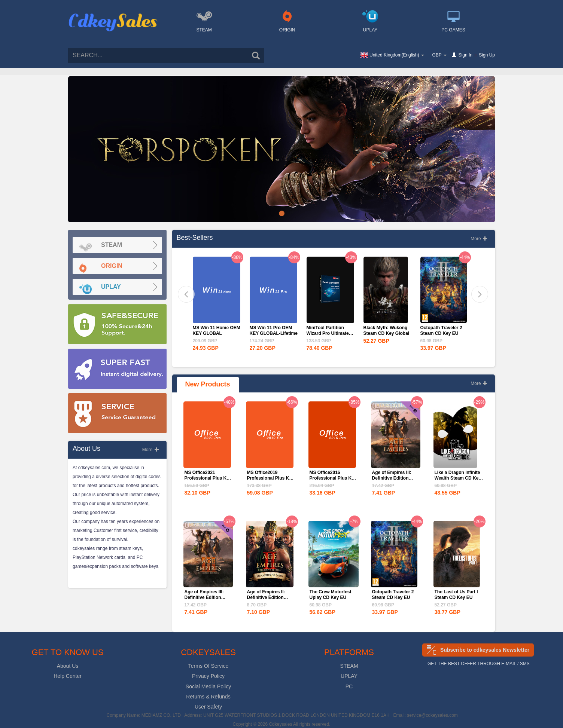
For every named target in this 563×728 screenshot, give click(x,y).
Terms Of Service (208, 666)
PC (349, 686)
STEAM (349, 666)
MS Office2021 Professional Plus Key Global (208, 478)
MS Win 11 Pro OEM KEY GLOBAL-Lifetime (274, 331)
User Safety (208, 707)
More (151, 450)
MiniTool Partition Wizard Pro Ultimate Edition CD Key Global (330, 333)
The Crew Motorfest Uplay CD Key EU (331, 595)
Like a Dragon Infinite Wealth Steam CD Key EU (458, 478)
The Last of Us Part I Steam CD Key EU (456, 595)
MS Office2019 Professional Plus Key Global (271, 478)
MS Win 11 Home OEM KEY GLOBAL (217, 331)
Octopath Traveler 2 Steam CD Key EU (441, 331)
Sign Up (487, 55)
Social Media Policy (208, 686)
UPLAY (349, 676)
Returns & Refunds (208, 697)
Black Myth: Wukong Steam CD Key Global (387, 331)
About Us (68, 666)
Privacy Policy (208, 676)
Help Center (68, 676)
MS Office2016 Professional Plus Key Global (333, 478)
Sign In (465, 55)
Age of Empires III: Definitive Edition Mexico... (392, 478)
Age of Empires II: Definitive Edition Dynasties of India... (268, 597)
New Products (208, 384)
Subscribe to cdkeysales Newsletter (485, 650)
